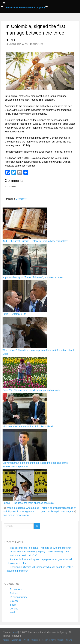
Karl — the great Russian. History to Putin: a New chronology (35, 241)
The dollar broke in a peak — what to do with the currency (41, 548)
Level (15, 632)
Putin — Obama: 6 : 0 (14, 314)
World (13, 612)
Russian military (18, 597)
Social (13, 605)
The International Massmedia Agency (24, 8)
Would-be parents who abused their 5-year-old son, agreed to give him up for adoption (21, 511)
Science (14, 601)
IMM (26, 44)
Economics (38, 44)
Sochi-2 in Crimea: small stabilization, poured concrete (32, 390)
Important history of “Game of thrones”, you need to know (33, 277)
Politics (14, 593)
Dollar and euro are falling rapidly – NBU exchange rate (39, 552)
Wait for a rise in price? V (23, 555)
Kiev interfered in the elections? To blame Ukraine (29, 427)
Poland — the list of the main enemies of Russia (28, 503)
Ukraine (14, 609)
